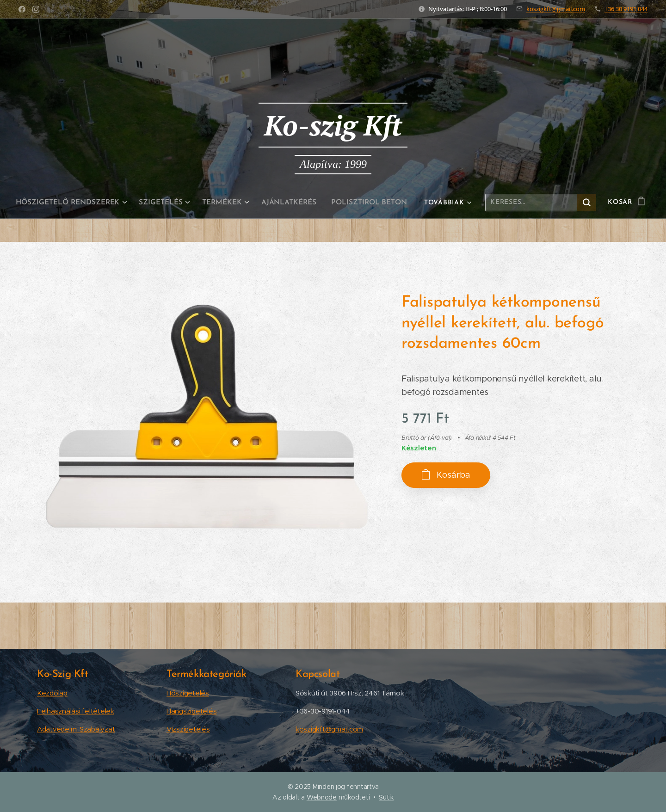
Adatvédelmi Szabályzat (76, 729)
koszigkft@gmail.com (556, 9)
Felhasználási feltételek (76, 711)
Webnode (322, 797)
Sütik (386, 797)
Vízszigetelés (188, 729)
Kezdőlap (52, 693)
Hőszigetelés (188, 693)
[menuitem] (77, 203)
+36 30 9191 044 (626, 9)
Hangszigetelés (191, 711)
